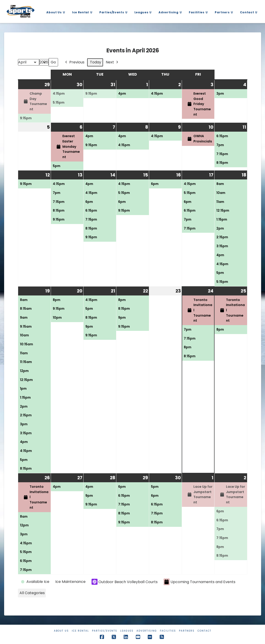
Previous (74, 62)
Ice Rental (80, 631)
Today (96, 62)
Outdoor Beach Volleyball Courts (125, 582)
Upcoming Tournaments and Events (199, 582)
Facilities (168, 631)
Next (112, 62)
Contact (204, 631)
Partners (187, 631)
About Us (61, 631)
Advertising (147, 631)
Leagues (127, 631)
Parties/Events (105, 631)
